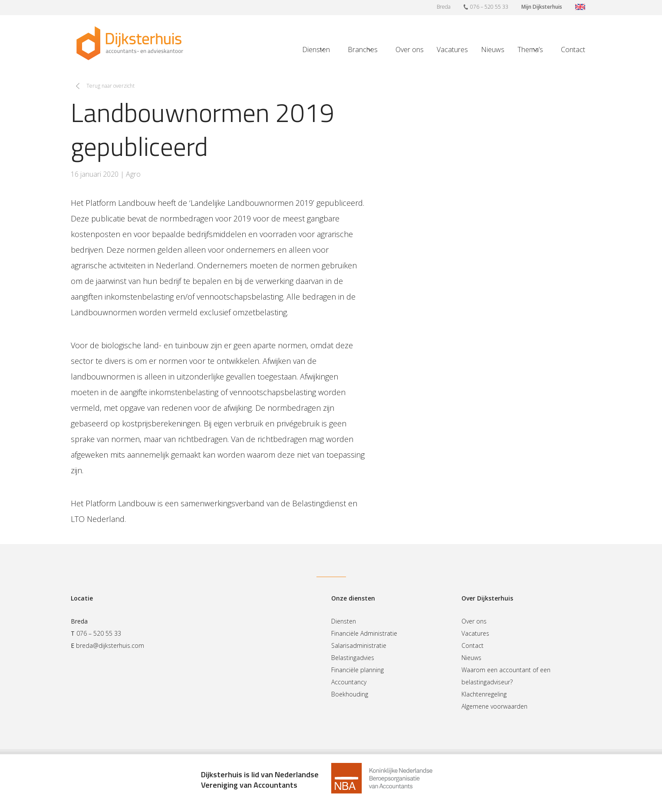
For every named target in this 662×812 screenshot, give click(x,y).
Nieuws (493, 50)
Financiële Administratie (364, 633)
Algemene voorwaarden (494, 706)
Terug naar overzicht (110, 86)
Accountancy (349, 682)
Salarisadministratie (359, 645)
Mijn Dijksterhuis (542, 7)
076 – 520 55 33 (486, 7)
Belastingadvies (353, 658)
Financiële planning (357, 670)
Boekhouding (350, 694)
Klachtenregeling (484, 694)
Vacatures (452, 50)
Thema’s (530, 50)
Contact (573, 50)
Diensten (316, 50)
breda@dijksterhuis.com (110, 645)
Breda (444, 7)
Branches (363, 50)
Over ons (410, 50)
